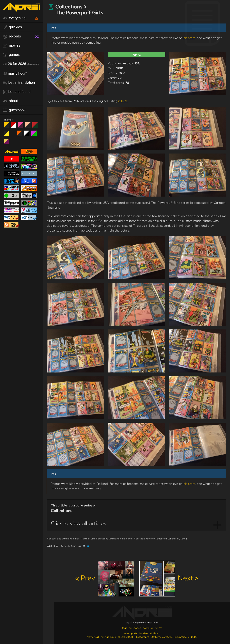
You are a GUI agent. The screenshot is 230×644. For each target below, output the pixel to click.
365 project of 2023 (186, 637)
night (8, 126)
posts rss (148, 628)
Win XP (13, 133)
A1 (35, 135)
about (10, 101)
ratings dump (108, 637)
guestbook (14, 110)
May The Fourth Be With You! (8, 135)
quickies (12, 27)
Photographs (142, 637)
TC (8, 143)
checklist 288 (125, 637)
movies (11, 46)
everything (14, 18)
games (11, 55)
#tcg (184, 538)
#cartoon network (144, 538)
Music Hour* (15, 74)
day (15, 126)
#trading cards (71, 538)
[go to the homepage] (21, 9)
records (12, 36)
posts (134, 633)
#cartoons (102, 538)
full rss (158, 628)
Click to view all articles (79, 523)
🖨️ (84, 546)
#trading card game (121, 538)
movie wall (93, 637)
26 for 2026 (21, 64)
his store (189, 38)
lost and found (17, 92)
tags (124, 628)
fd (22, 126)
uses (127, 633)
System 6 (28, 135)
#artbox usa (88, 538)
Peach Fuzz (29, 126)
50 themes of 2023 (162, 637)
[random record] (37, 36)
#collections (54, 538)
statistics (155, 633)
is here (123, 101)
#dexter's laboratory (168, 538)
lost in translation (19, 83)
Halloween (21, 135)
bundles (143, 633)
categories (135, 628)
